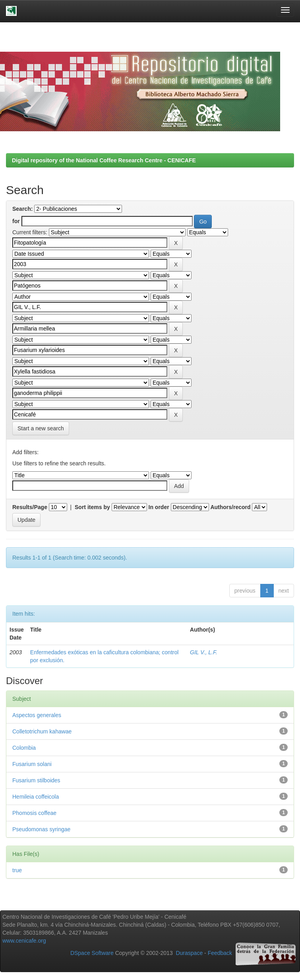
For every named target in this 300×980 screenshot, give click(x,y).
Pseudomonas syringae (41, 829)
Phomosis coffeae (34, 813)
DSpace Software (92, 953)
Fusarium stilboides (36, 780)
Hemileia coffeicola (36, 797)
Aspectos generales (37, 715)
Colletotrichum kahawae (42, 731)
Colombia (24, 748)
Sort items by (92, 507)
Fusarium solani (32, 764)
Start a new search (41, 428)
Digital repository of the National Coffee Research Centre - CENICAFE (104, 160)
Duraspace (189, 953)
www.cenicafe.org (24, 941)
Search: (22, 209)
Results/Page (30, 507)
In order (159, 507)
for (16, 221)
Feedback (220, 953)
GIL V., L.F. (203, 652)
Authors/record (230, 507)
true (17, 870)
